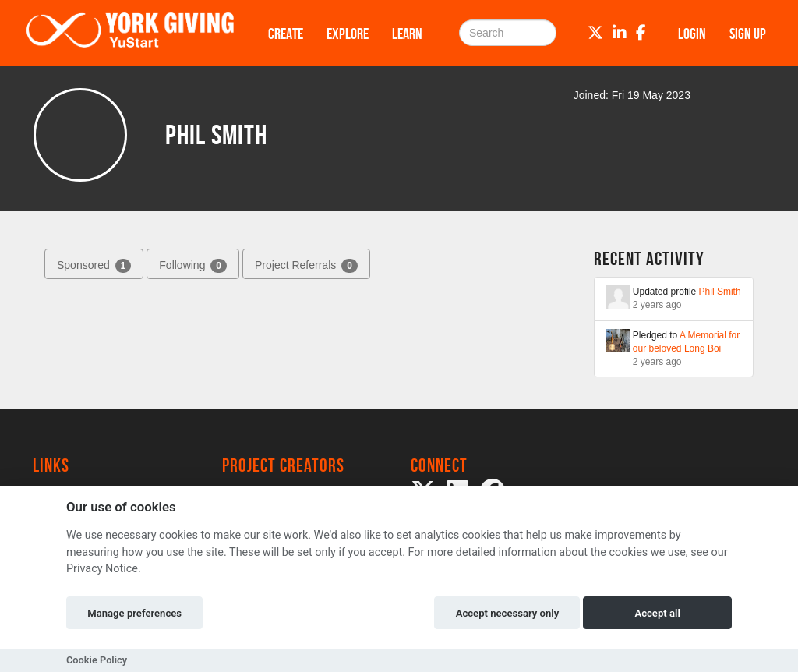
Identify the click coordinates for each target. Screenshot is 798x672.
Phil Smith (720, 292)
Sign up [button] (748, 34)
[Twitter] (595, 33)
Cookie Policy (97, 660)
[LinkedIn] (620, 33)
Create (286, 34)
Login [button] (692, 34)
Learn (407, 34)
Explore (348, 34)
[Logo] (130, 33)
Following (193, 266)
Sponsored (94, 266)
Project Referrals (306, 266)
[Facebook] (641, 33)
